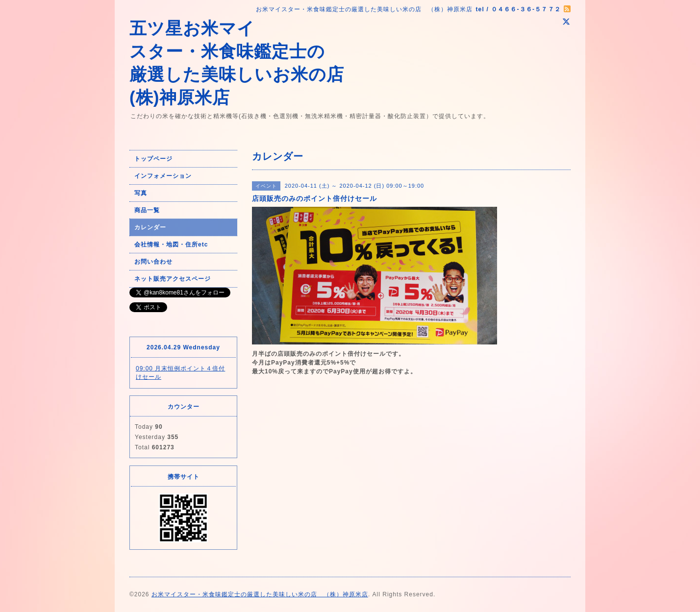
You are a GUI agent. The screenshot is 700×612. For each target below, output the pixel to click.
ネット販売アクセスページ (173, 279)
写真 (141, 193)
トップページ (153, 159)
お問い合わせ (153, 262)
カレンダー (150, 227)
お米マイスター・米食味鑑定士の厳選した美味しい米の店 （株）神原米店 (260, 594)
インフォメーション (163, 176)
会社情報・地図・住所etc (171, 245)
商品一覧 (147, 210)
